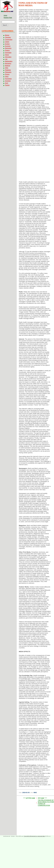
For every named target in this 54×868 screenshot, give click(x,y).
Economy (8, 46)
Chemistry (8, 37)
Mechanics (8, 63)
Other (7, 68)
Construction (9, 40)
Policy (7, 77)
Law (6, 59)
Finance (7, 50)
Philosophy (8, 72)
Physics (7, 74)
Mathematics (9, 61)
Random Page (8, 18)
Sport (7, 83)
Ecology (7, 44)
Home (5, 15)
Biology (7, 35)
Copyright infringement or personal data (34, 836)
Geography (8, 53)
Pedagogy (8, 70)
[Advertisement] (35, 165)
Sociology (8, 81)
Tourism (7, 85)
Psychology (8, 79)
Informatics (8, 57)
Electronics (8, 48)
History (7, 55)
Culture (7, 42)
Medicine (8, 66)
